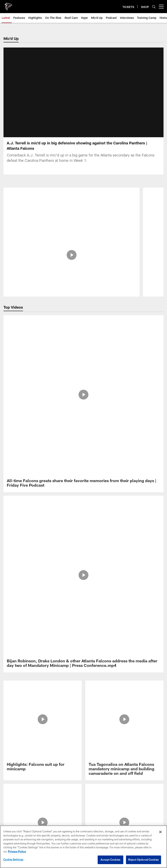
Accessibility (83, 551)
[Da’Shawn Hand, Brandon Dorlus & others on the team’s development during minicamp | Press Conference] (124, 398)
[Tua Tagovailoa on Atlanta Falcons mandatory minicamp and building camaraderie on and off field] (124, 373)
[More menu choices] (161, 7)
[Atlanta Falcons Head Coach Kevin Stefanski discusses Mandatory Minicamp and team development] (124, 428)
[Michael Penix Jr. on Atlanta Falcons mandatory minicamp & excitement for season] (43, 428)
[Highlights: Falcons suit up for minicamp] (43, 371)
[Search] (154, 7)
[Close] (160, 832)
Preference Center (83, 578)
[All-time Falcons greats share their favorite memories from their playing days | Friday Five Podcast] (83, 324)
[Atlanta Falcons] (83, 504)
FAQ (84, 537)
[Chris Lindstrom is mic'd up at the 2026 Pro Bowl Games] (71, 204)
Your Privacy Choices (84, 564)
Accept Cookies (110, 860)
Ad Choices (84, 558)
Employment (83, 531)
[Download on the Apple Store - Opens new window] (69, 485)
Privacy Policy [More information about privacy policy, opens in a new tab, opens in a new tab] (17, 851)
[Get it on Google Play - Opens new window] (97, 487)
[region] (83, 847)
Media (84, 544)
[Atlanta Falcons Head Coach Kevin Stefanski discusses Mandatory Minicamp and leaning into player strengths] (43, 401)
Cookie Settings (83, 571)
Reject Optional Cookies (144, 860)
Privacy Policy (83, 524)
